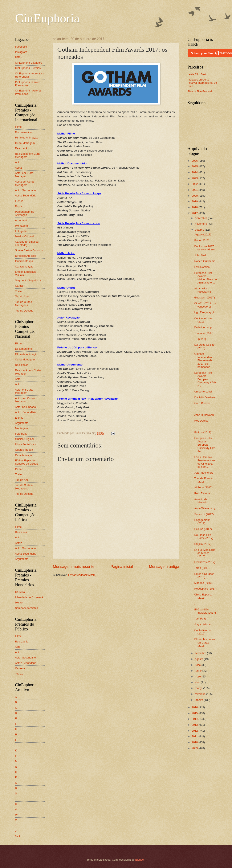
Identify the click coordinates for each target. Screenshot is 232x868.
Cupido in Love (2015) (203, 320)
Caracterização (24, 267)
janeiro (199, 700)
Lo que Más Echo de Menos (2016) (205, 553)
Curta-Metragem (25, 143)
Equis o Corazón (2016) (204, 575)
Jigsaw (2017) (203, 234)
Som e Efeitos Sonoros (29, 250)
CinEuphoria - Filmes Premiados (28, 84)
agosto (199, 659)
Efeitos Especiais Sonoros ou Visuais (27, 462)
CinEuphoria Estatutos (29, 63)
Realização (22, 148)
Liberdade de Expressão (30, 597)
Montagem (22, 226)
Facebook (21, 47)
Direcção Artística (26, 256)
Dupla (19, 206)
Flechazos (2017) (205, 562)
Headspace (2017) (205, 589)
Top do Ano (22, 296)
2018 (195, 207)
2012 (195, 731)
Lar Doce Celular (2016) (205, 346)
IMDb (18, 57)
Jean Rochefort (203, 473)
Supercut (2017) (204, 514)
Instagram (21, 52)
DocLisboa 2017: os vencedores (205, 248)
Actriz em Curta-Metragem (25, 183)
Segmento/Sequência (28, 280)
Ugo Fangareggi (204, 312)
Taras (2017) (202, 568)
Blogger (140, 860)
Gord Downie (202, 403)
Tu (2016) (200, 339)
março (199, 688)
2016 (195, 707)
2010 (195, 742)
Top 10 (19, 674)
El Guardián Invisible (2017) (205, 611)
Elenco (19, 201)
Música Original (25, 236)
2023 (195, 178)
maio (198, 677)
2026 (195, 161)
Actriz (19, 168)
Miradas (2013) (203, 583)
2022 (195, 184)
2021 (195, 190)
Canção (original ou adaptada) (27, 243)
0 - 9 (18, 836)
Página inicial (122, 567)
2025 (195, 166)
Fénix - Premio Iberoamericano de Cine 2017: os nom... (205, 462)
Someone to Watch (27, 608)
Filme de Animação (27, 138)
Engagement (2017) (202, 521)
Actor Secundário (26, 190)
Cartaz (19, 286)
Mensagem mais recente (74, 567)
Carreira (20, 592)
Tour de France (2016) (203, 480)
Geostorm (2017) (205, 298)
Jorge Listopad (203, 624)
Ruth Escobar (203, 493)
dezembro (201, 218)
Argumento (22, 220)
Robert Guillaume (205, 261)
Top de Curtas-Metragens (24, 304)
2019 (195, 201)
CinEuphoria (47, 18)
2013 (195, 725)
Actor (18, 162)
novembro (201, 224)
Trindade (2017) (204, 333)
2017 (195, 213)
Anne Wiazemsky (205, 508)
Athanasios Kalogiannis (203, 290)
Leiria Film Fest (197, 74)
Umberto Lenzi (203, 392)
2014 (195, 719)
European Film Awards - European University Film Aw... (205, 445)
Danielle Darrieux (205, 397)
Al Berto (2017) (203, 487)
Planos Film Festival (200, 91)
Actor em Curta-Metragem (25, 175)
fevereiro (201, 694)
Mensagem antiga (164, 567)
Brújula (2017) (203, 544)
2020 (195, 196)
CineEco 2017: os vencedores (205, 305)
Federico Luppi (203, 327)
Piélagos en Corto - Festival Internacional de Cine (202, 83)
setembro (201, 653)
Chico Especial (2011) (203, 596)
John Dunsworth (204, 415)
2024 (195, 172)
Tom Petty (200, 619)
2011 (195, 736)
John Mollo (201, 255)
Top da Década (24, 311)
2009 (195, 748)
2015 (195, 713)
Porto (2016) (202, 240)
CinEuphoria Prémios (28, 68)
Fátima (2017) (203, 432)
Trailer (19, 291)
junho (199, 671)
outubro (200, 230)
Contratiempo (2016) (202, 632)
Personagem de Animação (25, 213)
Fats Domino (202, 267)
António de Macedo (201, 501)
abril (198, 682)
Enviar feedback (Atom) (82, 575)
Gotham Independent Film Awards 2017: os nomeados (203, 360)
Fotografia (21, 231)
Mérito (19, 603)
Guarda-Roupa (24, 261)
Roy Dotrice (201, 421)
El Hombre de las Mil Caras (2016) (205, 642)
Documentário (24, 132)
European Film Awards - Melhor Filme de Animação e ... (206, 278)
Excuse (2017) (203, 529)
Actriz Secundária (26, 196)
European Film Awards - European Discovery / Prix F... (205, 379)
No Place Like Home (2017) (204, 536)
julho (198, 665)
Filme (18, 127)
